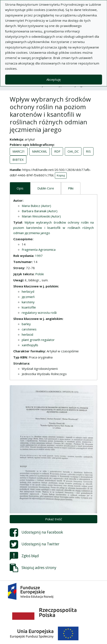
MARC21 (19, 151)
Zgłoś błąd (24, 556)
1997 (39, 256)
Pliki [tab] (71, 188)
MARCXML (40, 151)
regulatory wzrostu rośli (39, 313)
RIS (88, 151)
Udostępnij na (36, 533)
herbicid (27, 334)
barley (26, 324)
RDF (57, 151)
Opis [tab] (20, 188)
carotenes (29, 329)
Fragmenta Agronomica (39, 250)
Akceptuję (53, 79)
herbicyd (28, 291)
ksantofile (29, 307)
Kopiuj (61, 175)
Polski (39, 274)
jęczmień (28, 297)
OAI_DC (73, 151)
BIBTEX (18, 160)
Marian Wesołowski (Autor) (41, 216)
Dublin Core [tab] (46, 188)
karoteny (28, 302)
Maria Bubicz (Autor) (36, 206)
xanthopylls (30, 345)
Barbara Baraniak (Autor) (40, 211)
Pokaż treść (54, 519)
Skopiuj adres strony (33, 568)
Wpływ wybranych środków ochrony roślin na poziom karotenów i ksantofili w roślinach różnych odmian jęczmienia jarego (53, 228)
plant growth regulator (38, 340)
